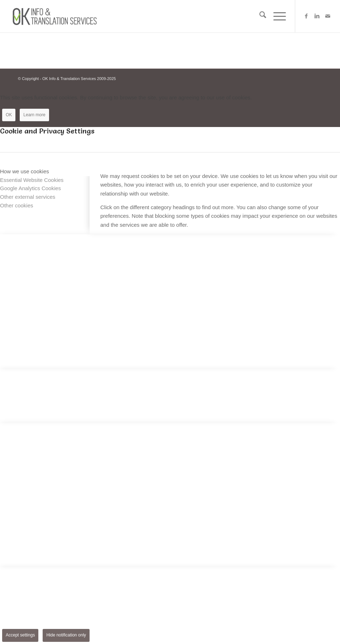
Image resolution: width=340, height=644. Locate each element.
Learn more (34, 115)
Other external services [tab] (28, 197)
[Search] (259, 16)
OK (9, 115)
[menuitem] (259, 16)
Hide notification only (66, 635)
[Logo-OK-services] (57, 16)
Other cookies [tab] (17, 205)
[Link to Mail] (328, 16)
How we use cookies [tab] (25, 171)
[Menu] (276, 16)
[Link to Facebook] (306, 16)
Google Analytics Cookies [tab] (30, 188)
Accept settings (20, 635)
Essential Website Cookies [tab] (32, 180)
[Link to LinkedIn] (317, 16)
